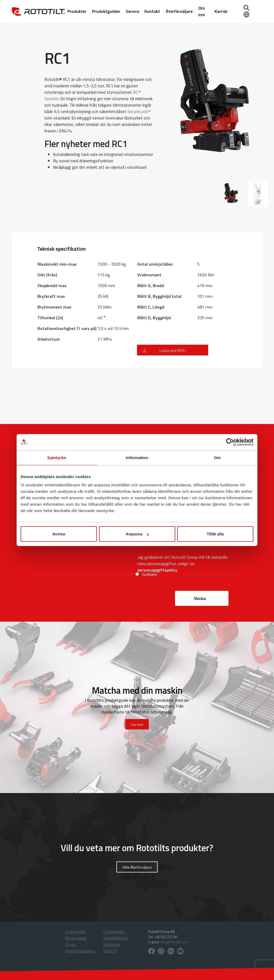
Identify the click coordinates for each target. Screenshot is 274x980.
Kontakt (153, 12)
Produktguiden (107, 12)
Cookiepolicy (114, 932)
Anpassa (137, 534)
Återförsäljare (180, 12)
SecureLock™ (139, 111)
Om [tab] (217, 457)
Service (133, 12)
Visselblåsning (116, 938)
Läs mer (137, 724)
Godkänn (150, 574)
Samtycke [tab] (57, 457)
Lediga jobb (75, 932)
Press (71, 944)
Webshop (112, 944)
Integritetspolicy (80, 951)
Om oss (202, 12)
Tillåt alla (215, 534)
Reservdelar (76, 938)
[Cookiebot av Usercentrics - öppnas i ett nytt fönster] (230, 442)
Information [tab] (137, 457)
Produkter (77, 12)
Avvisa (59, 534)
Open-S (110, 951)
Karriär (221, 12)
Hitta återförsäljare (137, 867)
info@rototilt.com (174, 942)
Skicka (200, 598)
